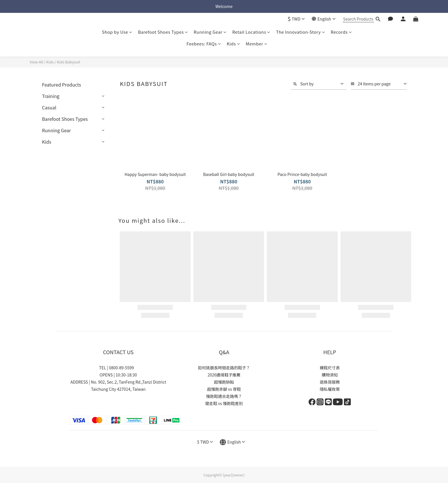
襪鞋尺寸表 (330, 368)
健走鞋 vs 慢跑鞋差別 (224, 403)
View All (36, 62)
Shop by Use (117, 32)
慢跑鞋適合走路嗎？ (224, 396)
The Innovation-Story (300, 32)
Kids (233, 44)
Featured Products (62, 85)
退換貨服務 (330, 382)
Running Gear (210, 32)
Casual (49, 107)
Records (341, 32)
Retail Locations (251, 32)
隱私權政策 (330, 389)
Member (256, 44)
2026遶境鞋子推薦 (224, 375)
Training (51, 96)
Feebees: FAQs (204, 44)
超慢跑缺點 (224, 382)
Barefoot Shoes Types (163, 32)
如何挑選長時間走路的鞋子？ (224, 368)
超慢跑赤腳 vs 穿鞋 (224, 389)
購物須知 (330, 375)
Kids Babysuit (69, 62)
